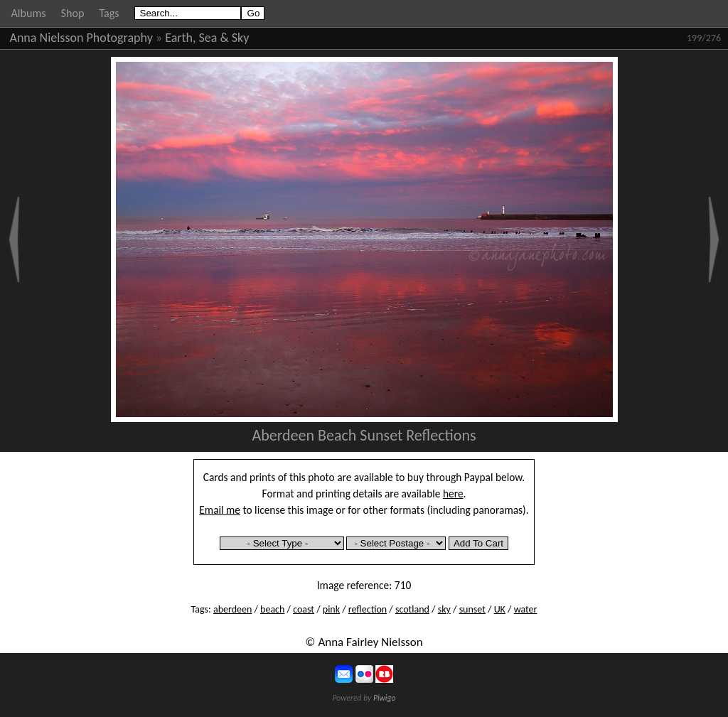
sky (444, 609)
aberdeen (232, 609)
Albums (29, 13)
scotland (412, 609)
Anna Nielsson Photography (81, 38)
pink (331, 609)
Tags (109, 13)
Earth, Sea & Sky (207, 38)
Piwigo (385, 698)
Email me (220, 510)
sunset (472, 609)
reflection (368, 609)
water (526, 609)
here (453, 494)
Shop (73, 13)
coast (304, 609)
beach (272, 609)
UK (500, 609)
